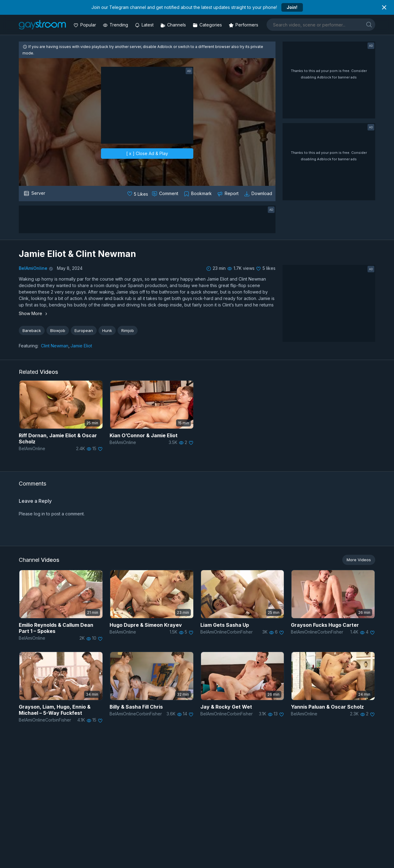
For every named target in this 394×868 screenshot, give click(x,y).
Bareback (32, 330)
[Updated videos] (145, 25)
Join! (292, 7)
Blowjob (58, 330)
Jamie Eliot (81, 346)
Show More (34, 313)
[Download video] (259, 194)
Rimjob (128, 330)
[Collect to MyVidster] (198, 194)
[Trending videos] (116, 25)
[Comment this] (166, 194)
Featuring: (29, 346)
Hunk (107, 330)
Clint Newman (55, 346)
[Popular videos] (85, 25)
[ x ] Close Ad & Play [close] (147, 153)
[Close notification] (384, 7)
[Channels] (174, 25)
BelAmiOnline (33, 268)
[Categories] (208, 25)
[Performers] (244, 25)
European (84, 330)
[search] (369, 24)
